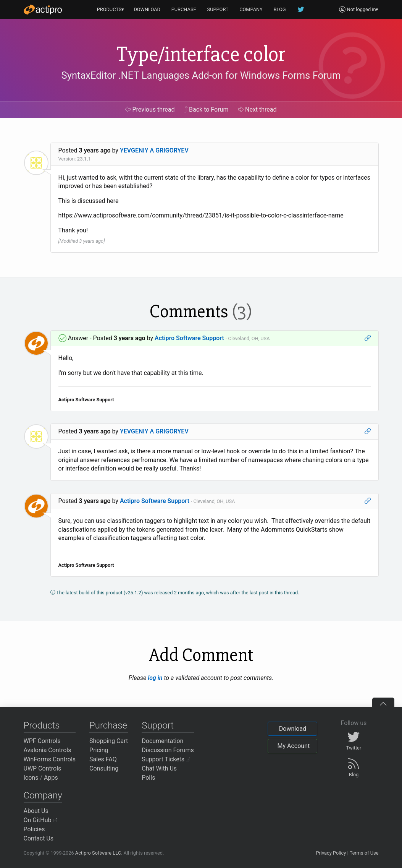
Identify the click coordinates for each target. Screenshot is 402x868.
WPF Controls (42, 741)
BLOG (280, 9)
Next (258, 110)
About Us (36, 811)
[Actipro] (43, 10)
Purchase (108, 725)
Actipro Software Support (189, 338)
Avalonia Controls (48, 750)
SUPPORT (218, 9)
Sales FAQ (103, 759)
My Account (293, 746)
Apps (51, 778)
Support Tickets (166, 759)
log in (155, 678)
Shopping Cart (109, 741)
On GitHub (40, 820)
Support (158, 725)
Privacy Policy (331, 853)
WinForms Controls (50, 759)
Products (42, 725)
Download (293, 729)
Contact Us (39, 838)
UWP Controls (43, 768)
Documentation (162, 741)
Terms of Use (364, 853)
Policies (34, 829)
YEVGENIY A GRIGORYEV (154, 150)
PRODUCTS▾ (111, 9)
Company (43, 795)
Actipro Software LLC (98, 853)
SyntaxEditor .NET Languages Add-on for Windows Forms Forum (201, 75)
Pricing (99, 750)
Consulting (104, 768)
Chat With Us (159, 768)
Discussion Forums (168, 750)
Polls (148, 778)
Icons (31, 778)
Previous (150, 110)
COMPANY (251, 9)
